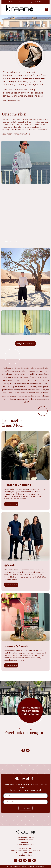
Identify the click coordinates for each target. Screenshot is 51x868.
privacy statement (28, 867)
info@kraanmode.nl (26, 844)
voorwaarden (39, 867)
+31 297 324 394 (26, 842)
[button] (48, 9)
